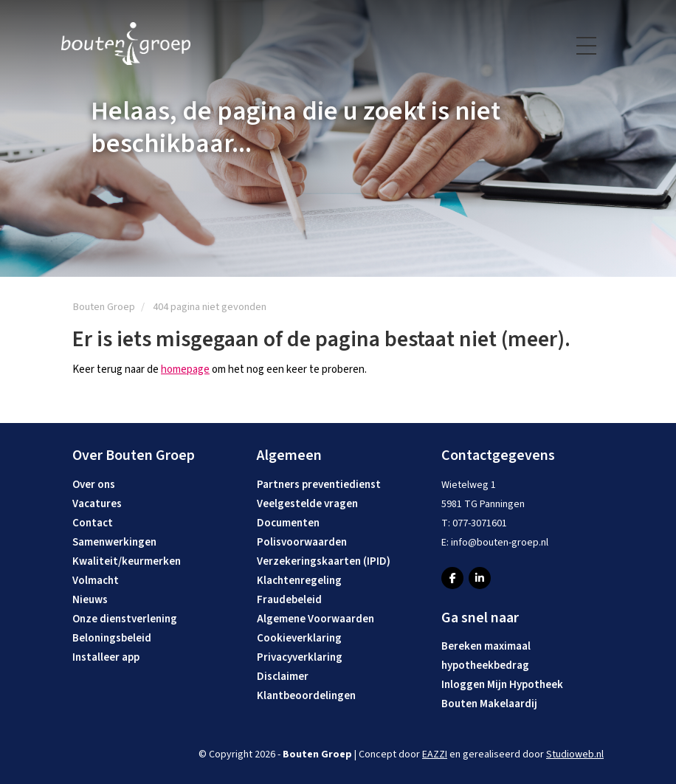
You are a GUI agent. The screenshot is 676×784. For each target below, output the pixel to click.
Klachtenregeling (299, 581)
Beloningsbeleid (112, 638)
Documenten (288, 523)
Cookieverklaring (299, 638)
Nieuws (90, 600)
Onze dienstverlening (125, 619)
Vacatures (97, 504)
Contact (93, 523)
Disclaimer (283, 677)
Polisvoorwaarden (302, 542)
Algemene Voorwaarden (315, 619)
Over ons (94, 485)
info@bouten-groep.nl (500, 543)
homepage (185, 369)
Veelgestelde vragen (307, 504)
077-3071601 (480, 523)
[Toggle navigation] (587, 46)
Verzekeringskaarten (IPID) (324, 561)
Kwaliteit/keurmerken (127, 561)
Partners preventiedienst (319, 485)
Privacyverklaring (300, 657)
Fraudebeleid (289, 600)
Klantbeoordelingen (306, 696)
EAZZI (435, 754)
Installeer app (106, 657)
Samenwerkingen (114, 542)
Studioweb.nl (575, 754)
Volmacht (96, 581)
